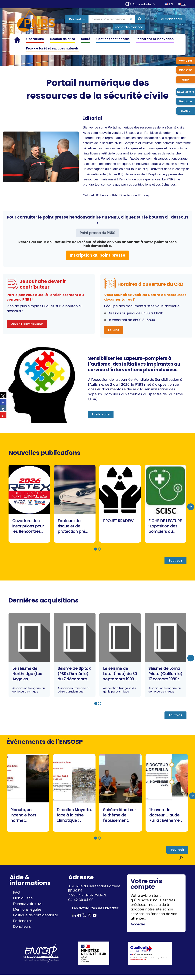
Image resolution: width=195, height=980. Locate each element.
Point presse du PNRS (97, 233)
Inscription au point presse (97, 255)
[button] (96, 549)
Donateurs (22, 926)
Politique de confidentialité (36, 915)
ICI (120, 174)
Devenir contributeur (27, 324)
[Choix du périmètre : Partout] (77, 19)
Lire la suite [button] (101, 414)
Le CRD (114, 330)
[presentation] (191, 507)
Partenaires (23, 921)
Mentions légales (27, 909)
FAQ (17, 892)
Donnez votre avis (28, 904)
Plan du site (23, 898)
